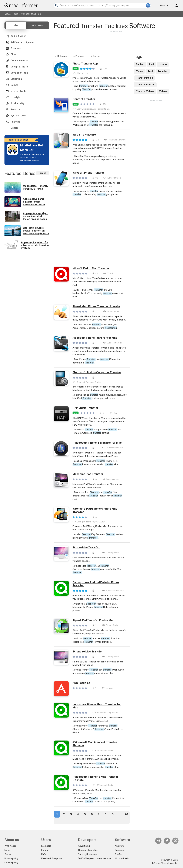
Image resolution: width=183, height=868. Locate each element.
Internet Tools (18, 91)
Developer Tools (19, 73)
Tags (15, 14)
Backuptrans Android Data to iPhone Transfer (96, 584)
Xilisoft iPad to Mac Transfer (91, 268)
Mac (7, 14)
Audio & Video (18, 36)
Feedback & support (52, 858)
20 (126, 814)
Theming (15, 122)
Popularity (81, 56)
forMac (119, 854)
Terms (8, 854)
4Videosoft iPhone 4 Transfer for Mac (97, 443)
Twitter (175, 841)
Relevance (63, 56)
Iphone (163, 64)
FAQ (44, 854)
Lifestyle (15, 97)
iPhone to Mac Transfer (88, 651)
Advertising (84, 846)
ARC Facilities (81, 683)
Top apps (120, 850)
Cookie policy (11, 863)
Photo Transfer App (85, 64)
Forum (45, 850)
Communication (19, 61)
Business (16, 48)
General (15, 128)
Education (16, 79)
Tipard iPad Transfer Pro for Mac (93, 620)
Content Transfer (84, 99)
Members (46, 846)
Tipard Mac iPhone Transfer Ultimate (96, 306)
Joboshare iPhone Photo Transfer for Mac (97, 706)
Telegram (158, 841)
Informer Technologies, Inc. (165, 863)
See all (43, 173)
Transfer (163, 71)
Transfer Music (144, 78)
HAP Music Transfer (85, 408)
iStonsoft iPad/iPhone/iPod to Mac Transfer (95, 510)
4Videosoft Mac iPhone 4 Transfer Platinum (95, 744)
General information (88, 850)
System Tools (18, 116)
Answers (119, 846)
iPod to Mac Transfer (86, 547)
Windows (37, 25)
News (7, 850)
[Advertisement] (116, 41)
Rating (96, 56)
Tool (150, 71)
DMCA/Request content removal (95, 858)
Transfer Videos (145, 91)
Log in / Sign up (175, 5)
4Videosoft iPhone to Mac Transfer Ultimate (95, 778)
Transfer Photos (145, 85)
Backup (140, 64)
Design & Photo (19, 67)
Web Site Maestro (84, 135)
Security (15, 109)
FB (167, 841)
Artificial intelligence (22, 42)
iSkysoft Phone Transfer (88, 173)
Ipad (152, 64)
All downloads (122, 858)
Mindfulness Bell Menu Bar (32, 148)
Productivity (17, 103)
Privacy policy (11, 858)
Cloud (14, 54)
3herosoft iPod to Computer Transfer (97, 372)
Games (14, 85)
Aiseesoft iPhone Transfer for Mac (95, 338)
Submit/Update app (88, 854)
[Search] (102, 5)
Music (139, 71)
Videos (163, 91)
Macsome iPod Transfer (88, 474)
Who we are (10, 846)
